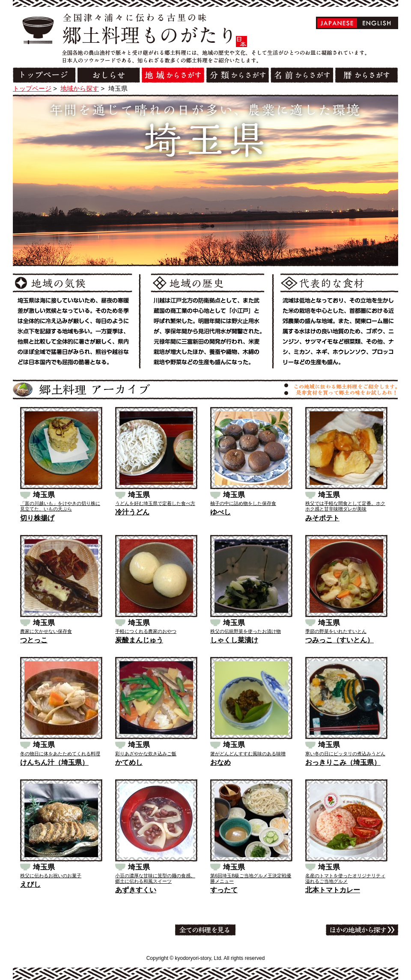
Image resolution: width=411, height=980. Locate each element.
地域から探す (80, 88)
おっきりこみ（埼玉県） (343, 762)
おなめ (220, 762)
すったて (224, 890)
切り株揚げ (37, 518)
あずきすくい (136, 890)
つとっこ (34, 640)
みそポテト (322, 518)
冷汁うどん (132, 512)
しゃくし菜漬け (234, 640)
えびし (30, 884)
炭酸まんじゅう (139, 640)
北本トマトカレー (333, 890)
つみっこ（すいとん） (340, 640)
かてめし (129, 762)
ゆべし (220, 512)
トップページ (32, 88)
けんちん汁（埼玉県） (54, 762)
